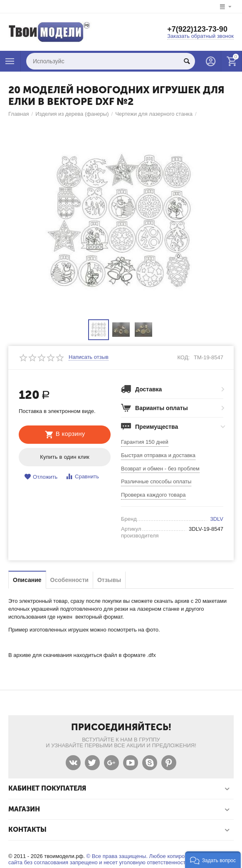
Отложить (41, 477)
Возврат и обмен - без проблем (160, 469)
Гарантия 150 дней (145, 442)
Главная (19, 114)
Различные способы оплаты (156, 481)
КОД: (183, 357)
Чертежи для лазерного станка (154, 114)
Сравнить (82, 476)
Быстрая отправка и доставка (158, 455)
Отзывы (109, 580)
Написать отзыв (89, 357)
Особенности (69, 580)
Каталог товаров (10, 61)
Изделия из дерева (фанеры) (72, 114)
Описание (27, 580)
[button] (213, 860)
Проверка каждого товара (153, 495)
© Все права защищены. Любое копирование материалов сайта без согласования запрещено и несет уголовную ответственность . (120, 859)
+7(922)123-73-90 (197, 29)
